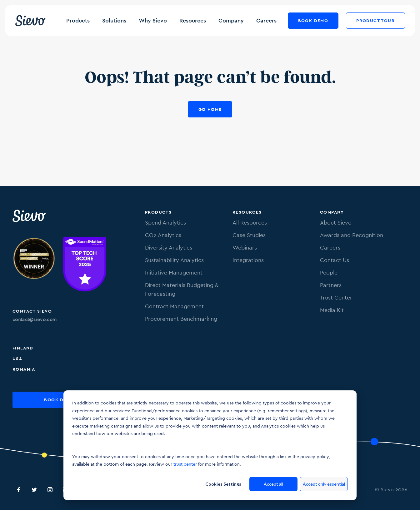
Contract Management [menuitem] (174, 306)
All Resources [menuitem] (250, 223)
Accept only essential (324, 484)
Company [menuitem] (332, 212)
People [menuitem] (329, 272)
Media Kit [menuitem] (332, 310)
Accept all (273, 484)
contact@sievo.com (35, 319)
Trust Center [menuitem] (336, 297)
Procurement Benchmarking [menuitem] (181, 319)
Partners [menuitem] (331, 285)
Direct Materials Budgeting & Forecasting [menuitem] (182, 289)
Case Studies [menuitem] (249, 235)
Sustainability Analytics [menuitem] (174, 260)
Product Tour (375, 21)
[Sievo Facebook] (19, 490)
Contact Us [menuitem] (335, 260)
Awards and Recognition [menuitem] (352, 235)
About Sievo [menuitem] (336, 223)
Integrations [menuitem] (248, 260)
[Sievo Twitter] (34, 490)
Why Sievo (153, 20)
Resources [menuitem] (247, 212)
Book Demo (313, 21)
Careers (266, 20)
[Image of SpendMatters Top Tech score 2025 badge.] (85, 265)
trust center (185, 464)
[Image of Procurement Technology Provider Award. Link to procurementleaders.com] (34, 265)
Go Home (210, 109)
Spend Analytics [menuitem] (165, 223)
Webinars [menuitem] (245, 248)
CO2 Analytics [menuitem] (163, 235)
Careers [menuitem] (330, 248)
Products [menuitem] (158, 212)
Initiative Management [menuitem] (174, 272)
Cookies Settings (223, 484)
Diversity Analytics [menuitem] (169, 248)
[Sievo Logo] (30, 216)
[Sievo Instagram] (50, 490)
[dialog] (210, 445)
